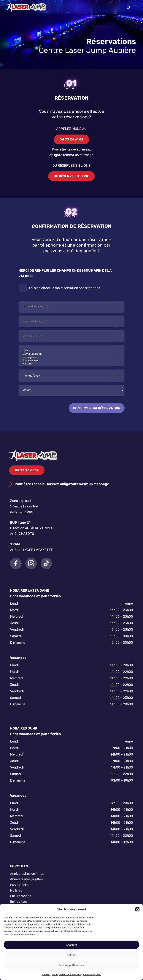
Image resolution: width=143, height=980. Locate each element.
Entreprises (19, 902)
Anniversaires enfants (27, 874)
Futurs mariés (21, 896)
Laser (71, 351)
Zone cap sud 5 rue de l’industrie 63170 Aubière (24, 506)
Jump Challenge (71, 354)
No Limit (71, 364)
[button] (137, 909)
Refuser (72, 955)
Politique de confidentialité (67, 974)
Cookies (46, 974)
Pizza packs (71, 357)
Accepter (71, 945)
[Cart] (128, 7)
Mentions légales (92, 974)
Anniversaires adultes (26, 879)
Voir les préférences (72, 965)
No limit (16, 890)
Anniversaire (71, 361)
